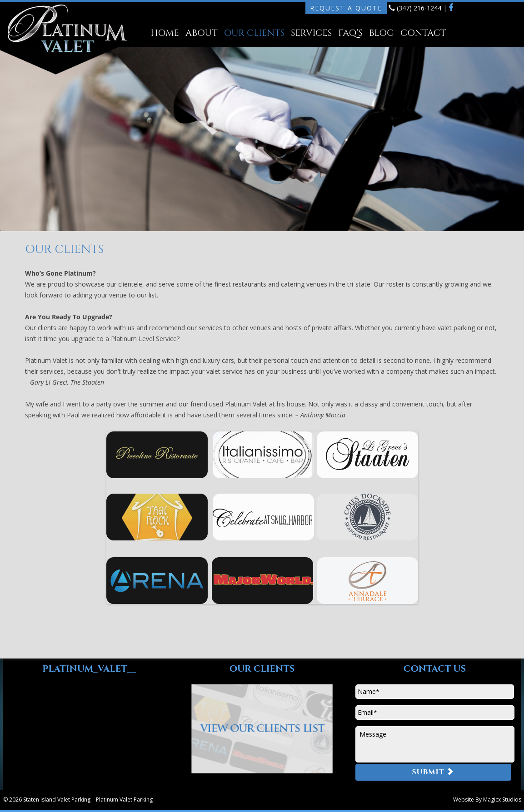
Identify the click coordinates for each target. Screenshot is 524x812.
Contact (423, 33)
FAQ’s (350, 33)
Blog (382, 33)
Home (165, 33)
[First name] (435, 692)
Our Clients (254, 33)
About (202, 33)
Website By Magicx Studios (487, 800)
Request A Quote (346, 8)
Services (311, 33)
